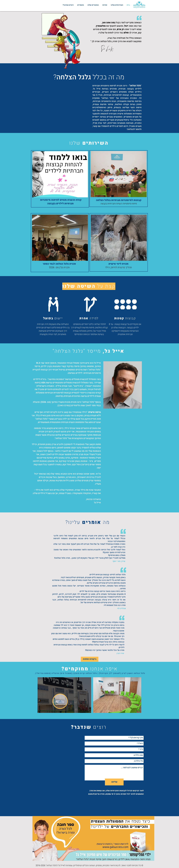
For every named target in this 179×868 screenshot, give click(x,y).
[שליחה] (114, 782)
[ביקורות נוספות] (90, 659)
